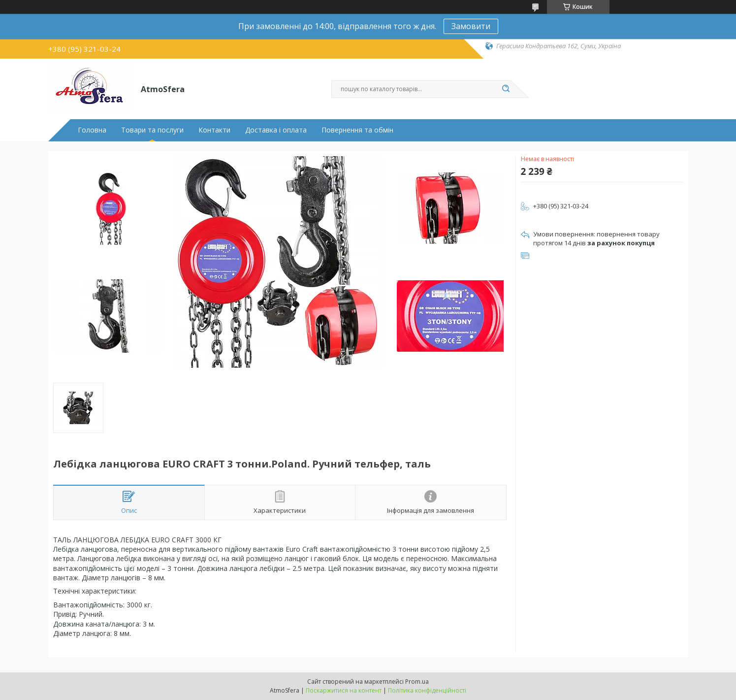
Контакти (214, 130)
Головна (92, 130)
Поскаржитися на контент (344, 690)
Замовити (471, 26)
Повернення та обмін (357, 130)
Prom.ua (417, 682)
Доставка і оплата (276, 130)
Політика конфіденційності (427, 690)
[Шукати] (506, 89)
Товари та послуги (152, 130)
